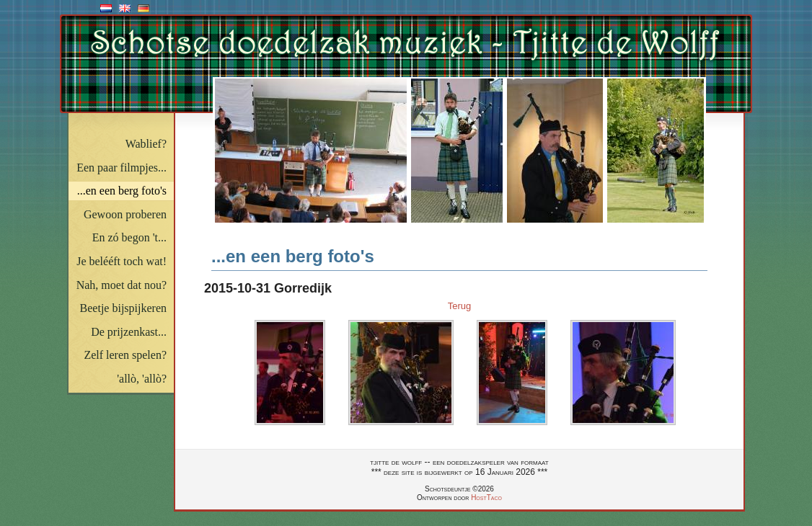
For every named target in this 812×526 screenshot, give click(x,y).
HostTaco (486, 498)
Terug (460, 306)
